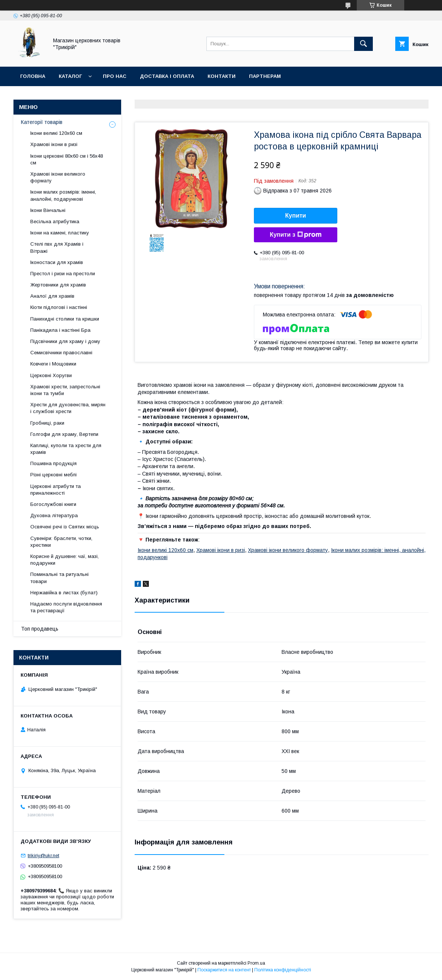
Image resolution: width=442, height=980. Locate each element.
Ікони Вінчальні (48, 210)
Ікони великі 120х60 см (165, 550)
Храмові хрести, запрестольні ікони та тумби (65, 390)
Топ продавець (40, 629)
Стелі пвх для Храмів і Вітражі (57, 247)
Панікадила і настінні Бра (60, 330)
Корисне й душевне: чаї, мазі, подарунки (65, 560)
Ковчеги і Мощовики (53, 364)
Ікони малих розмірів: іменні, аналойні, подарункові (63, 195)
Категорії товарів (42, 122)
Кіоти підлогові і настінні (59, 307)
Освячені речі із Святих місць (65, 527)
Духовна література (54, 515)
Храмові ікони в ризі (221, 550)
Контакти (222, 76)
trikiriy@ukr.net (43, 855)
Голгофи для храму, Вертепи (64, 434)
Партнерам (265, 76)
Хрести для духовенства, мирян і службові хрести (68, 408)
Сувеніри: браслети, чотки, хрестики (61, 542)
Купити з (295, 235)
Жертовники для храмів (58, 285)
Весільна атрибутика (55, 222)
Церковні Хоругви (51, 375)
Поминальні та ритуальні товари (59, 578)
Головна (33, 76)
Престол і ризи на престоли (63, 274)
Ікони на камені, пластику (60, 233)
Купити (296, 216)
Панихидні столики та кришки (65, 319)
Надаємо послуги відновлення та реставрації (66, 607)
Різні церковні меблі (53, 475)
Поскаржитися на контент (224, 970)
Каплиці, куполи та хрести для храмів (66, 449)
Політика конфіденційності (283, 970)
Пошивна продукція (53, 463)
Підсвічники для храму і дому (65, 341)
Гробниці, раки (47, 423)
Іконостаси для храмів (57, 262)
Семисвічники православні (61, 353)
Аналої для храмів (52, 296)
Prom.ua (256, 963)
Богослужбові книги (53, 504)
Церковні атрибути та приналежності (56, 490)
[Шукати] (363, 44)
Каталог (70, 76)
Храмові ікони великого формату (288, 550)
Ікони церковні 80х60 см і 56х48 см (67, 159)
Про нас (115, 76)
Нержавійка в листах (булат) (64, 593)
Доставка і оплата (167, 76)
